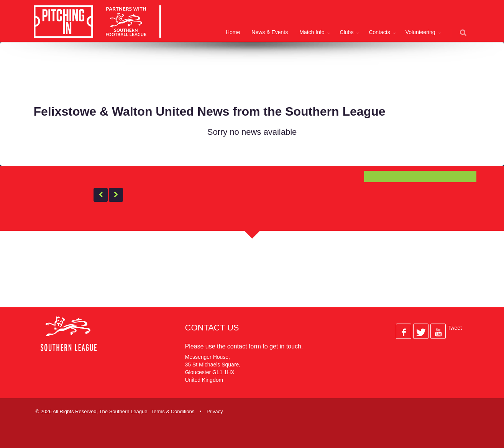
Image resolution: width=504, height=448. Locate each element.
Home (233, 32)
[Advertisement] (246, 72)
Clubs (347, 32)
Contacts (379, 32)
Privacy (215, 411)
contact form (244, 346)
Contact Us (212, 328)
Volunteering (420, 32)
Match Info (312, 32)
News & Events (270, 32)
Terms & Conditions (173, 411)
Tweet (455, 328)
